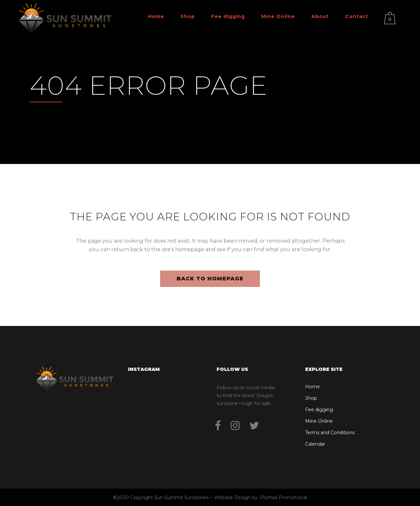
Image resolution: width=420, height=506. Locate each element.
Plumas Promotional (283, 497)
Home (313, 387)
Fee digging (319, 410)
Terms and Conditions (330, 433)
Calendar (315, 444)
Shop (311, 398)
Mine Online (319, 421)
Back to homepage (210, 279)
